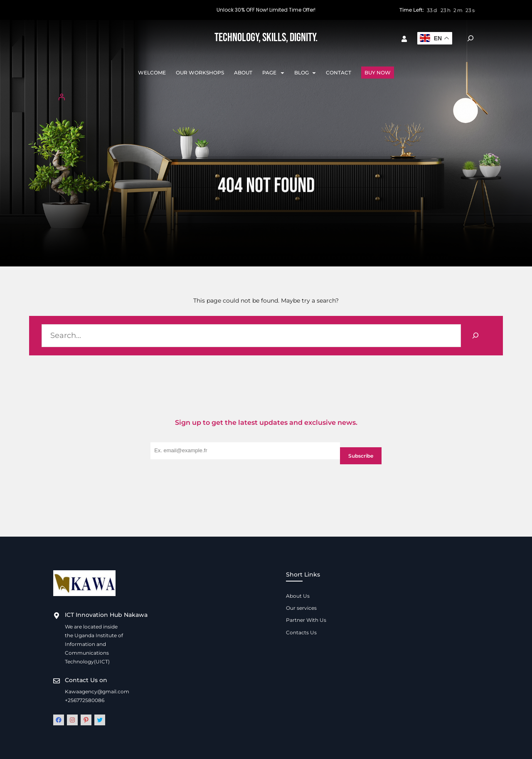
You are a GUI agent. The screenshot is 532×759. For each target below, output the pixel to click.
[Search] (476, 336)
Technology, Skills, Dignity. (266, 38)
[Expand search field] (470, 38)
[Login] (266, 97)
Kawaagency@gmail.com (97, 691)
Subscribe (361, 456)
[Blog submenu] (314, 73)
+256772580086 (85, 700)
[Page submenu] (282, 73)
